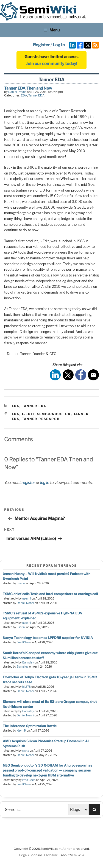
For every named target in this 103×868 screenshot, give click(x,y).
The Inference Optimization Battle (30, 726)
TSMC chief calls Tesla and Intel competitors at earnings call (50, 594)
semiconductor (54, 414)
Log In (59, 45)
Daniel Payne (17, 92)
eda (16, 414)
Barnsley (28, 663)
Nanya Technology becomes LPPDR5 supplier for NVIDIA (48, 638)
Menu (52, 30)
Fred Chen (23, 642)
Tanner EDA (36, 95)
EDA (24, 95)
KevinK (21, 731)
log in (45, 483)
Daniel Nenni (25, 603)
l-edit (28, 414)
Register (41, 45)
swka (26, 751)
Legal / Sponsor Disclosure (39, 855)
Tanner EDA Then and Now (28, 88)
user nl (21, 583)
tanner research (41, 419)
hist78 (27, 687)
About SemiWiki (72, 855)
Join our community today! (51, 64)
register (28, 483)
